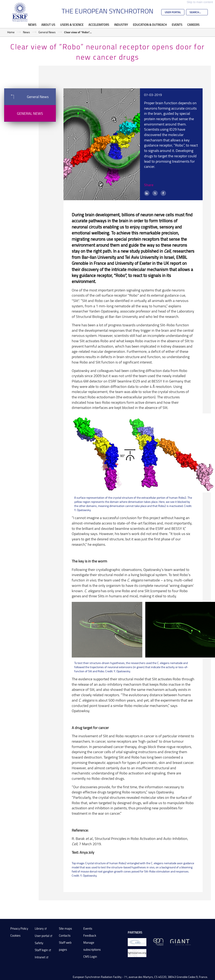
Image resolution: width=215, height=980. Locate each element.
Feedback (90, 936)
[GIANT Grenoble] (180, 942)
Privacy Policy (19, 929)
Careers (193, 25)
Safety (39, 943)
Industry (121, 25)
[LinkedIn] (147, 193)
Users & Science (72, 25)
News (32, 25)
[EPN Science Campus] (158, 942)
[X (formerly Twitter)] (155, 193)
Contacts (65, 936)
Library (39, 929)
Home (11, 32)
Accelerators (99, 25)
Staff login (41, 950)
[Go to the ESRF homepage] (20, 12)
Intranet (40, 957)
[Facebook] (163, 193)
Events (177, 25)
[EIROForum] (137, 942)
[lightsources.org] (137, 953)
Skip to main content (200, 2)
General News (47, 32)
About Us (48, 25)
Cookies (15, 936)
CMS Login (90, 957)
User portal (42, 936)
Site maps (65, 929)
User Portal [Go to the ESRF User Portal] (173, 12)
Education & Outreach (150, 25)
